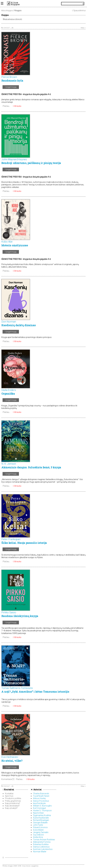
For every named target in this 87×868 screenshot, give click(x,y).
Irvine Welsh (38, 830)
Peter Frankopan (11, 539)
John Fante (38, 825)
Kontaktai (8, 789)
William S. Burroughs (42, 806)
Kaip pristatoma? (12, 803)
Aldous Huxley (39, 798)
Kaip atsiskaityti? (12, 806)
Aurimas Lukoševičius (43, 849)
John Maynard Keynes (14, 159)
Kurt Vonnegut (39, 808)
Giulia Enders (9, 390)
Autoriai (37, 789)
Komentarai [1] (8, 779)
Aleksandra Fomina (42, 842)
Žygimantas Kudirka (42, 815)
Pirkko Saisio (9, 612)
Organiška (8, 394)
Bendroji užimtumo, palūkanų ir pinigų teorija (31, 163)
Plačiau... (7, 106)
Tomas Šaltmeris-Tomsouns (17, 688)
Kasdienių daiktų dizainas (19, 325)
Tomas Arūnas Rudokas (44, 840)
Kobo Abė (7, 242)
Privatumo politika (13, 798)
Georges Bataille (40, 823)
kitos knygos (7, 10)
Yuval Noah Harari (41, 796)
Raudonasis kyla (12, 81)
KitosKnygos (43, 4)
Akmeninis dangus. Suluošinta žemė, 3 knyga (31, 467)
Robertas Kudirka (41, 844)
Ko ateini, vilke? (12, 761)
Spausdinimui (79, 10)
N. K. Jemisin (9, 464)
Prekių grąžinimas (13, 801)
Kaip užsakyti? (11, 808)
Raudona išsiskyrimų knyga (20, 616)
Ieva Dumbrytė (39, 803)
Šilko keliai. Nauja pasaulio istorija (24, 543)
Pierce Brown (9, 77)
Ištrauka (17, 106)
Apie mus (9, 796)
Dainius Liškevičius (41, 847)
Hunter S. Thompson (42, 811)
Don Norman (9, 322)
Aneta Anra (38, 837)
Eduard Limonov (40, 827)
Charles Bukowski (41, 794)
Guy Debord (38, 835)
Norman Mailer (40, 852)
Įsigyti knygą (11, 87)
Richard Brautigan (41, 820)
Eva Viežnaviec (10, 757)
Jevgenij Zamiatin (41, 832)
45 (12, 28)
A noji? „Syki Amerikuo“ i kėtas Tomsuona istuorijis (35, 692)
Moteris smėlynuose (15, 245)
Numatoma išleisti (12, 19)
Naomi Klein (38, 813)
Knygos (5, 15)
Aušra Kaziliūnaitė (41, 818)
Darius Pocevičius (41, 801)
